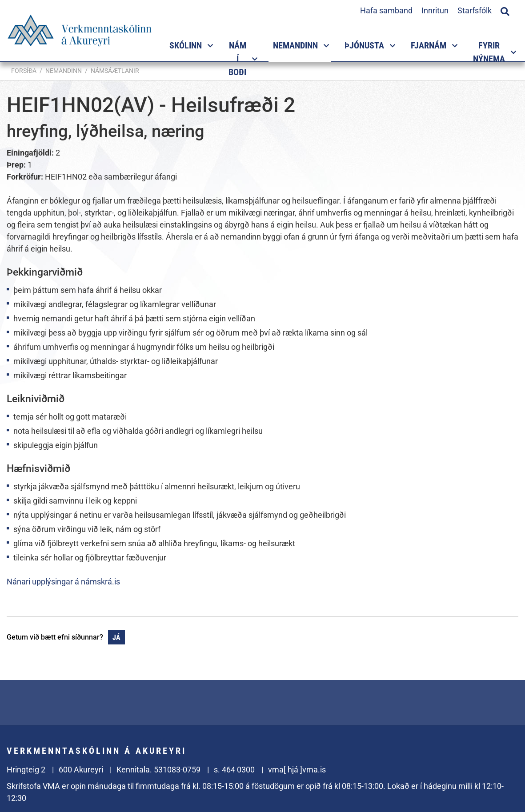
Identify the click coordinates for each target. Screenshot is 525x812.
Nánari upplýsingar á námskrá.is (63, 582)
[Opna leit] (505, 10)
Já (116, 638)
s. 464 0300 (234, 770)
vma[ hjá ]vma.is (297, 770)
